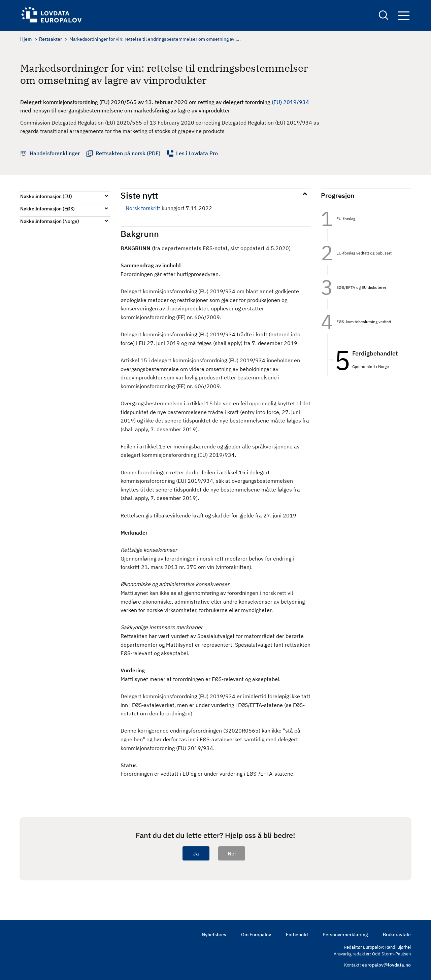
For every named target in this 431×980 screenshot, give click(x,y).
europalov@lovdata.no (386, 965)
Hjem (26, 39)
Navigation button (404, 16)
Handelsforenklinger (55, 153)
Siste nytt (139, 195)
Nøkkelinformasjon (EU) (46, 196)
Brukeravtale (397, 935)
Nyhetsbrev (214, 935)
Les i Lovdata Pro (197, 153)
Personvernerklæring (345, 935)
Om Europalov (256, 935)
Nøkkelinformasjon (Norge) (50, 221)
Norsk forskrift (143, 208)
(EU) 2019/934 (290, 102)
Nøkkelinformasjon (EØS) (47, 209)
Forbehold (297, 935)
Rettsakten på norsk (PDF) (128, 153)
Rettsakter (51, 39)
